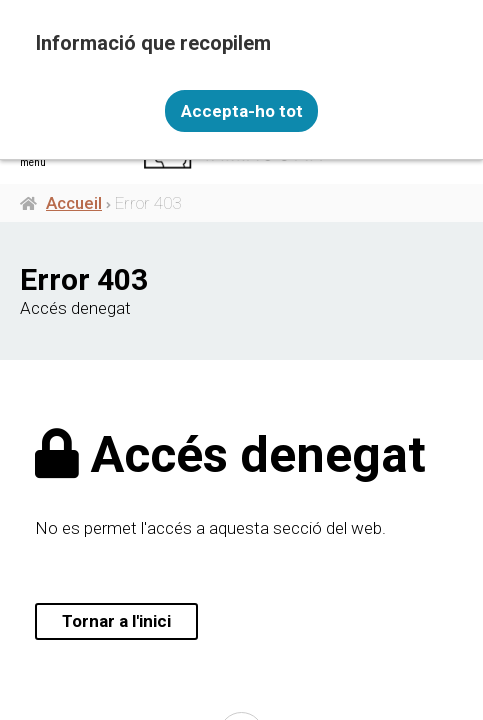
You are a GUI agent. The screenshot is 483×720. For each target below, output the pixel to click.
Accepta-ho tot (242, 111)
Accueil (74, 203)
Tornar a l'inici (116, 621)
